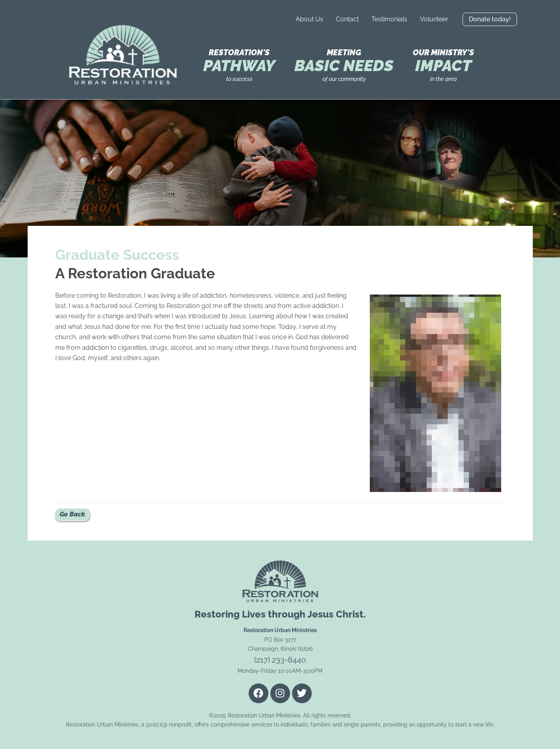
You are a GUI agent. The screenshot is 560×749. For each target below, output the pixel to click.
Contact (347, 19)
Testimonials (389, 19)
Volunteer (434, 19)
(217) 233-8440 (280, 660)
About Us (309, 19)
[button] (490, 19)
